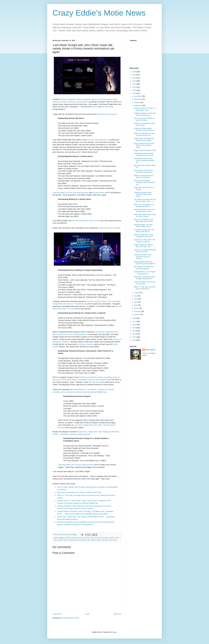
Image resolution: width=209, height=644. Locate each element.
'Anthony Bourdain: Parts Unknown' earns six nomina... (143, 257)
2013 (134, 334)
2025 (134, 75)
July (136, 296)
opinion (60, 540)
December (138, 96)
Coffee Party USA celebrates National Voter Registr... (144, 139)
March (137, 308)
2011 (134, 340)
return (65, 540)
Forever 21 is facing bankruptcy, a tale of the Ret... (145, 251)
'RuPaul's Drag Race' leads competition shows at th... (144, 236)
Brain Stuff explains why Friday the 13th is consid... (145, 215)
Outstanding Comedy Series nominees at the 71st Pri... (144, 154)
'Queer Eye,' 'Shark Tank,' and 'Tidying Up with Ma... (144, 241)
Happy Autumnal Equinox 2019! (145, 150)
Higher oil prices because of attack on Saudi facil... (144, 176)
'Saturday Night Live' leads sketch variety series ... (143, 226)
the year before (108, 107)
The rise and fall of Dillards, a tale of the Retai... (144, 119)
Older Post (117, 614)
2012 (134, 337)
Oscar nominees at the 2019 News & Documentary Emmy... (144, 145)
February (138, 311)
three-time (91, 140)
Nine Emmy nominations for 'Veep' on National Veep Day (79, 492)
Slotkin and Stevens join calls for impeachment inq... (144, 134)
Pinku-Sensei (150, 350)
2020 (134, 90)
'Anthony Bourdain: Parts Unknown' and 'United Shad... (143, 195)
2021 (134, 87)
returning (99, 140)
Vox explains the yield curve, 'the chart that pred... (144, 268)
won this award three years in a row (86, 221)
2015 (134, 328)
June (136, 299)
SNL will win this (95, 382)
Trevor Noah (113, 540)
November (138, 99)
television (105, 540)
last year (95, 107)
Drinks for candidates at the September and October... (144, 221)
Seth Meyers (83, 540)
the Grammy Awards (85, 344)
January (137, 314)
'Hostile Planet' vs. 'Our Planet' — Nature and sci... (145, 273)
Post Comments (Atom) (71, 618)
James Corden (85, 538)
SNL (89, 540)
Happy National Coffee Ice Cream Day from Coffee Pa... (145, 263)
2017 (134, 322)
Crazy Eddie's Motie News (99, 13)
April (136, 305)
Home (88, 614)
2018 (134, 318)
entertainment (75, 538)
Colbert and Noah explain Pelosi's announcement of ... (145, 129)
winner (105, 140)
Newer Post (57, 614)
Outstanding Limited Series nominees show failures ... (144, 171)
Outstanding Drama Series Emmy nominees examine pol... (144, 160)
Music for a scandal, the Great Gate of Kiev (144, 124)
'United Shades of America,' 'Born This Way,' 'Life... (144, 246)
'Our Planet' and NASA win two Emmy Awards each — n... (145, 200)
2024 (134, 78)
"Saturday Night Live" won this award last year (71, 193)
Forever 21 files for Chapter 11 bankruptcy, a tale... (145, 109)
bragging (61, 538)
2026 (134, 72)
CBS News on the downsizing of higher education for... (144, 278)
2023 (134, 81)
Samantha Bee (73, 540)
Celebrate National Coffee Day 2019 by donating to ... (145, 114)
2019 (134, 93)
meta (117, 538)
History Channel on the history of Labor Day (145, 283)
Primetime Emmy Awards (107, 114)
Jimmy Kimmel (95, 538)
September (138, 106)
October (137, 102)
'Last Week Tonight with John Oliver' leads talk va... (144, 231)
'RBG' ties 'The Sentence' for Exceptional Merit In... (144, 205)
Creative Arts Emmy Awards (109, 228)
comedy (68, 538)
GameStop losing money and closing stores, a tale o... (144, 210)
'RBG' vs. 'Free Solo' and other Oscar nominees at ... (145, 288)
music (55, 540)
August (137, 293)
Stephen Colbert (96, 540)
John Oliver (104, 538)
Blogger (114, 632)
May (136, 302)
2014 (134, 331)
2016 (134, 325)
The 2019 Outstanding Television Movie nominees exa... (144, 183)
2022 (134, 84)
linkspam (111, 538)
